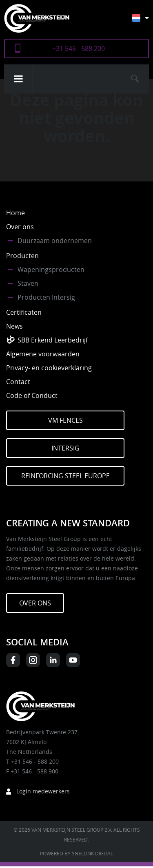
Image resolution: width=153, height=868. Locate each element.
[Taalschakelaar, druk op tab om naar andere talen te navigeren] (147, 22)
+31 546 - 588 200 (79, 49)
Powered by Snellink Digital (76, 853)
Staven (28, 283)
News (14, 326)
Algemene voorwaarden (43, 354)
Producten (22, 256)
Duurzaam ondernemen (55, 241)
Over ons (20, 227)
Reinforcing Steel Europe (65, 476)
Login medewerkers (43, 791)
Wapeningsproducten (51, 269)
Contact (18, 382)
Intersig (65, 448)
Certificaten (24, 312)
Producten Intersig (46, 297)
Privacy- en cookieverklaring (49, 368)
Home (16, 213)
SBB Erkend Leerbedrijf (53, 340)
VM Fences (65, 420)
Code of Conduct (32, 395)
